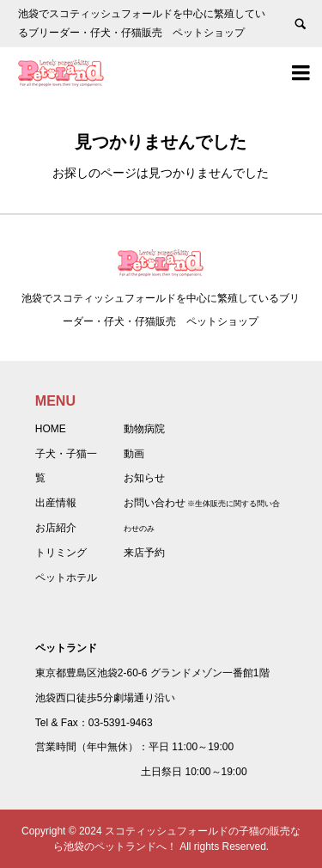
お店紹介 (56, 528)
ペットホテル (66, 578)
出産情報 (56, 503)
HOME (51, 429)
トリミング (61, 553)
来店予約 (144, 553)
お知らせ (144, 478)
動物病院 (144, 429)
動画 (134, 454)
